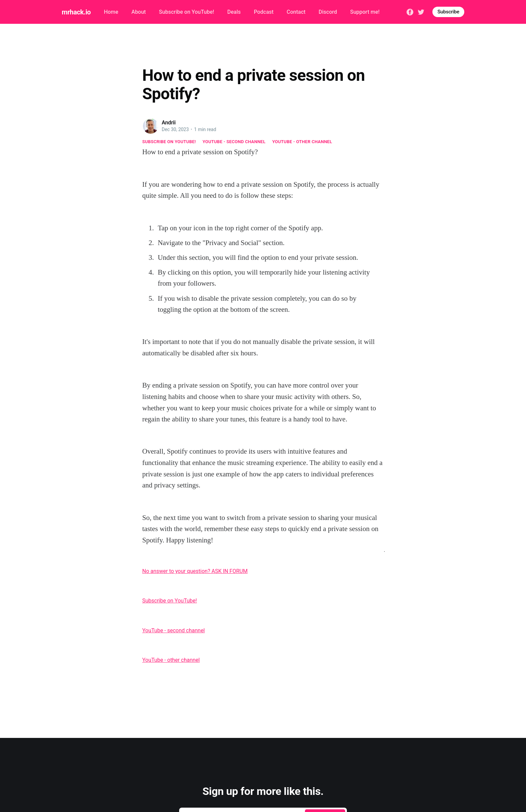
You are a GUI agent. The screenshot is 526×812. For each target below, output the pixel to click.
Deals (234, 12)
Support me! (365, 12)
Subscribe (448, 12)
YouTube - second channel (234, 142)
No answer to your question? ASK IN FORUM (195, 571)
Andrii (169, 123)
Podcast (264, 12)
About (139, 12)
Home (111, 12)
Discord (328, 12)
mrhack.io (76, 12)
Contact (296, 12)
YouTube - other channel (302, 142)
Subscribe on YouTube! (187, 12)
